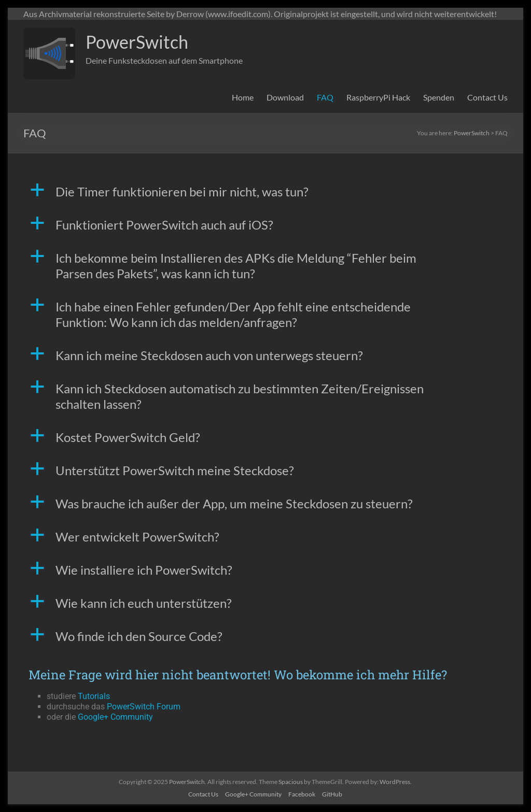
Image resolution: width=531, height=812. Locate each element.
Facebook (302, 794)
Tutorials (94, 696)
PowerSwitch (140, 42)
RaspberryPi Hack (378, 97)
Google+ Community (115, 717)
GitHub (332, 794)
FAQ (325, 97)
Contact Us (487, 97)
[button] (265, 196)
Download (285, 97)
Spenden (439, 97)
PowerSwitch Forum (144, 707)
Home (243, 97)
